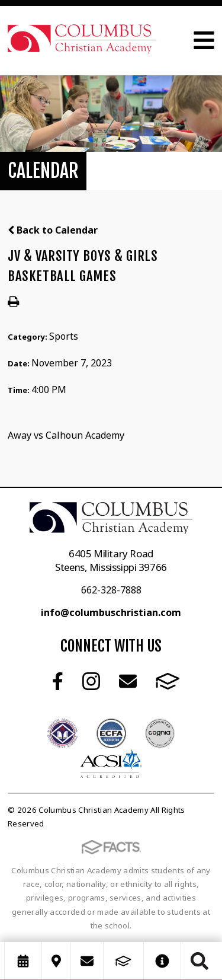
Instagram (91, 681)
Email (128, 681)
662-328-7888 (111, 590)
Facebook (58, 681)
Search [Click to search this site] (200, 961)
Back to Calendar (53, 230)
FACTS (168, 681)
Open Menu (204, 40)
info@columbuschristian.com (111, 612)
